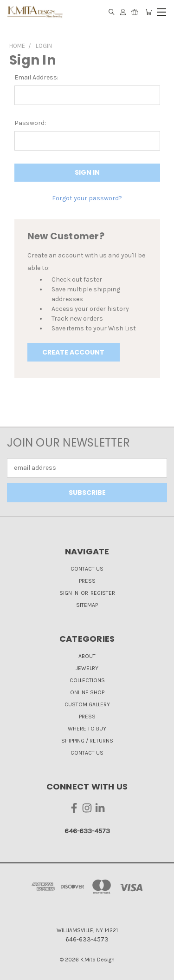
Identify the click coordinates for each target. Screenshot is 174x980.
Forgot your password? (87, 198)
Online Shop (87, 692)
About (87, 656)
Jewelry (87, 668)
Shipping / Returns (87, 741)
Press (87, 581)
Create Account (73, 352)
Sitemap (87, 605)
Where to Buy (87, 729)
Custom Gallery (87, 704)
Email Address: (36, 77)
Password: (30, 123)
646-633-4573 (87, 831)
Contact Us (87, 569)
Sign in (70, 593)
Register (103, 593)
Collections (87, 680)
